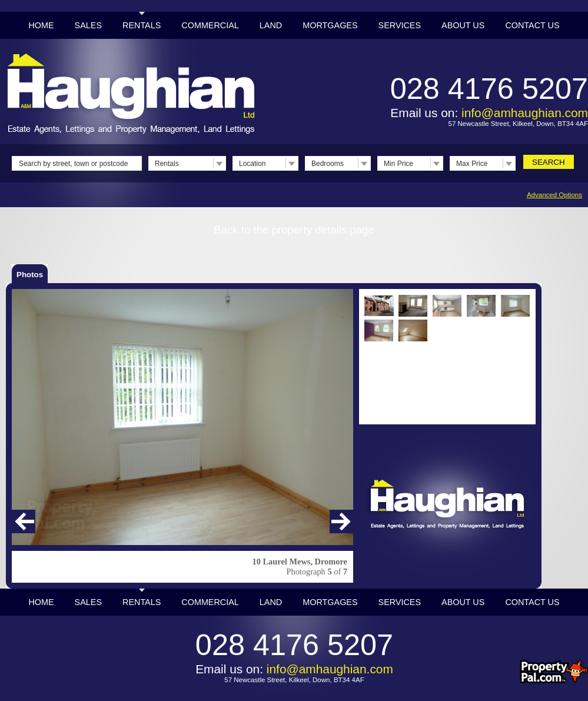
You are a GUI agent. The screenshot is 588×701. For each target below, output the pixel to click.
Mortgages (330, 25)
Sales (88, 25)
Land (271, 25)
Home (41, 25)
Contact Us (532, 25)
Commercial (210, 25)
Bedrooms (328, 164)
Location (252, 164)
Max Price (472, 164)
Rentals (142, 25)
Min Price (398, 164)
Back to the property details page (294, 230)
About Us (463, 25)
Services (400, 25)
